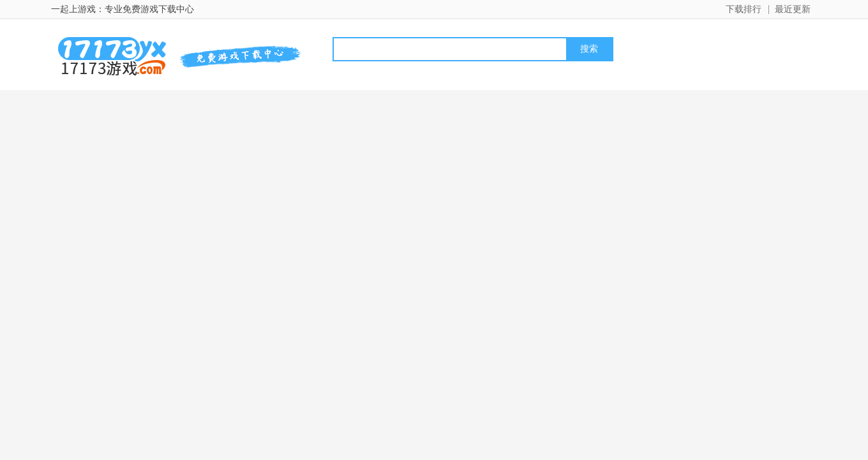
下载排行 (744, 9)
